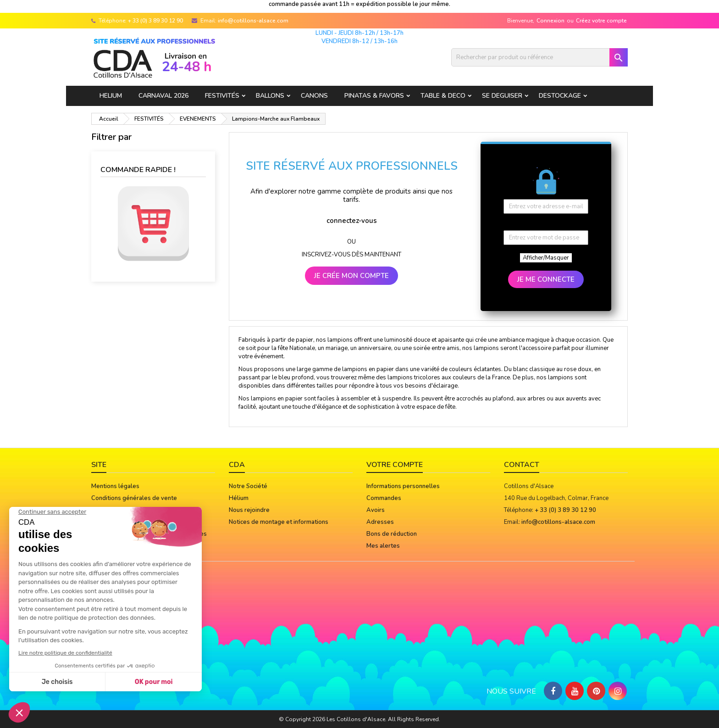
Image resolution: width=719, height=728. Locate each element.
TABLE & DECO (443, 96)
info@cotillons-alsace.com (253, 21)
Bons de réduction (392, 534)
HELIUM (111, 96)
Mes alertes (383, 546)
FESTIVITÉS (222, 96)
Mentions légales (115, 486)
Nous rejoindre (249, 510)
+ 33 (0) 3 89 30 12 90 (155, 21)
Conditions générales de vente (134, 498)
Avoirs (376, 510)
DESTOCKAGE (560, 96)
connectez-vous (352, 221)
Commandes (384, 498)
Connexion (550, 21)
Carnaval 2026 (163, 96)
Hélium (239, 498)
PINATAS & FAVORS (374, 96)
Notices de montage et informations (279, 522)
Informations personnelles (403, 486)
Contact (522, 465)
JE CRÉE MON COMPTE (351, 276)
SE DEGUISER (502, 96)
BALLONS (270, 96)
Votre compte (395, 465)
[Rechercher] (539, 57)
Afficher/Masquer (546, 258)
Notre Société (248, 486)
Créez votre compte (601, 21)
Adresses (380, 522)
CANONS (314, 96)
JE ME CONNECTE (546, 279)
